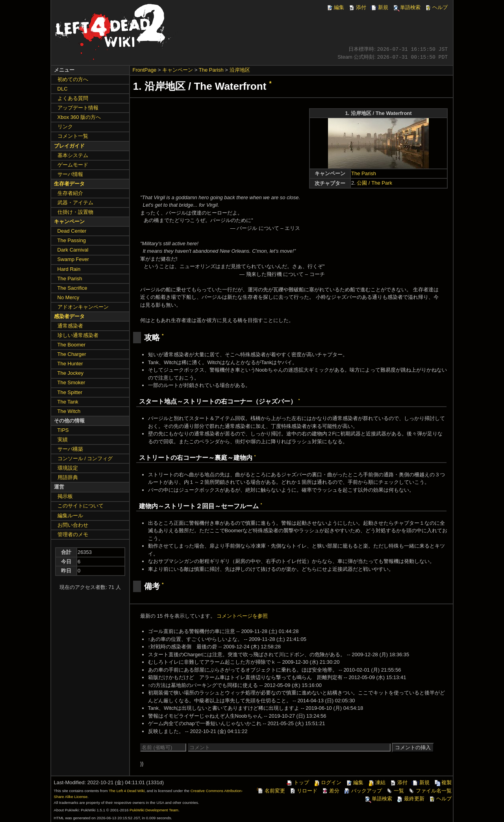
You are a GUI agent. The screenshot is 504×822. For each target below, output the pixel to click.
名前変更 (271, 791)
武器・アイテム (75, 203)
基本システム (73, 155)
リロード (303, 791)
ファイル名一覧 (430, 791)
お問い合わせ (73, 525)
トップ (297, 782)
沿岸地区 (240, 70)
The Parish (211, 70)
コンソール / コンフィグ (85, 458)
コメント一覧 (73, 136)
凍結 (376, 782)
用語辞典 (68, 477)
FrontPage (145, 70)
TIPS (63, 430)
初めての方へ (73, 79)
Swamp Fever (73, 259)
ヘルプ (436, 7)
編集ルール (70, 516)
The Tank (68, 402)
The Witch (69, 411)
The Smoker (71, 382)
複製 (443, 782)
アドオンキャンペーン (83, 307)
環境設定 (68, 468)
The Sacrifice (72, 288)
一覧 (395, 791)
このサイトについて (81, 506)
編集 (335, 7)
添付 (357, 7)
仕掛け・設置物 (75, 212)
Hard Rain (69, 269)
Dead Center (72, 231)
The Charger (72, 354)
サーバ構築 (70, 449)
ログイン (327, 782)
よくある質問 (73, 98)
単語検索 (406, 7)
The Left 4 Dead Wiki (127, 791)
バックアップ (363, 791)
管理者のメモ (73, 534)
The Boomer (72, 345)
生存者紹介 (70, 193)
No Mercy (69, 297)
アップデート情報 (78, 108)
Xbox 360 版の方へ (79, 117)
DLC (63, 89)
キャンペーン (178, 70)
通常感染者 (70, 326)
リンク (65, 127)
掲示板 (65, 496)
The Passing (72, 240)
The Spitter (70, 392)
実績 (63, 440)
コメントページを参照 (242, 616)
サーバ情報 (70, 174)
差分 (330, 791)
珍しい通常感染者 (78, 335)
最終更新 (410, 799)
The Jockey (70, 373)
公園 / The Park (374, 183)
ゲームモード (73, 165)
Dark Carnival (73, 250)
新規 (379, 7)
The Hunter (70, 364)
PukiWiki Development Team (154, 810)
